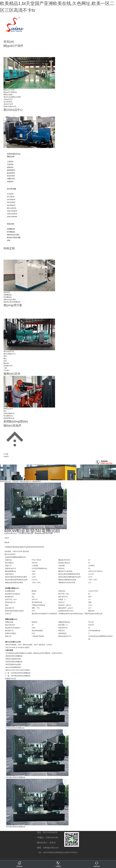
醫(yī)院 (6, 363)
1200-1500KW (12, 211)
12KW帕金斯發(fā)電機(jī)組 (15, 827)
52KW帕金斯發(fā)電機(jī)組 (21, 673)
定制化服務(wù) (9, 413)
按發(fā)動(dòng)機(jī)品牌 (14, 155)
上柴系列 (10, 162)
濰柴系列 (10, 167)
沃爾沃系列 (11, 179)
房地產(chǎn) (8, 366)
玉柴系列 (10, 164)
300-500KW (11, 202)
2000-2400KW (12, 217)
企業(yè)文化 (8, 99)
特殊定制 (11, 224)
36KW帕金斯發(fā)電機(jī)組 (21, 676)
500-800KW (11, 205)
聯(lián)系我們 (12, 426)
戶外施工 (7, 370)
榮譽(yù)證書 (8, 95)
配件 (5, 411)
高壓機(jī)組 (11, 229)
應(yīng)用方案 (13, 305)
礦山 (5, 358)
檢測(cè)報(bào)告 (10, 106)
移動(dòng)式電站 (13, 235)
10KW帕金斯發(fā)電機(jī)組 (15, 777)
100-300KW (11, 200)
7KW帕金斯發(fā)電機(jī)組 (15, 728)
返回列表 (26, 551)
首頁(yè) (9, 42)
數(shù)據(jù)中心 (10, 354)
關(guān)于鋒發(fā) (10, 92)
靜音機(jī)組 (11, 232)
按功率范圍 (11, 189)
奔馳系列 (10, 182)
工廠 (5, 368)
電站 (5, 356)
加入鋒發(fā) (8, 102)
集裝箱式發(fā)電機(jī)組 (12, 302)
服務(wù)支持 (12, 374)
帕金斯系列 (11, 173)
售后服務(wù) (8, 416)
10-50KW (10, 194)
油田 (5, 361)
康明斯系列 (11, 170)
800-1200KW (12, 208)
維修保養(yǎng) (9, 418)
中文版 (6, 454)
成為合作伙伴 (8, 104)
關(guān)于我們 (13, 46)
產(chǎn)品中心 (13, 110)
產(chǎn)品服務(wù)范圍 (12, 97)
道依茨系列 (11, 176)
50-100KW (11, 197)
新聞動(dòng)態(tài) (16, 421)
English (6, 456)
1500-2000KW (12, 214)
